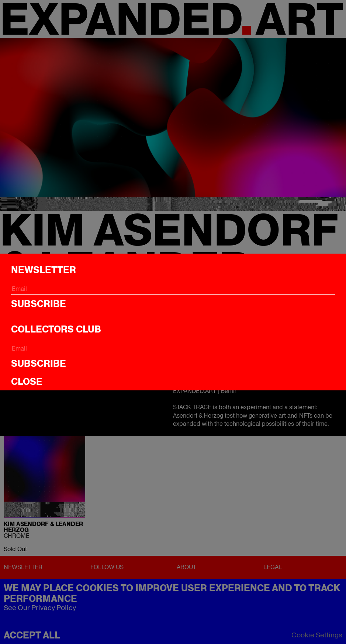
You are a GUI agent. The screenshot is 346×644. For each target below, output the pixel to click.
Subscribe (39, 304)
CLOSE (27, 382)
